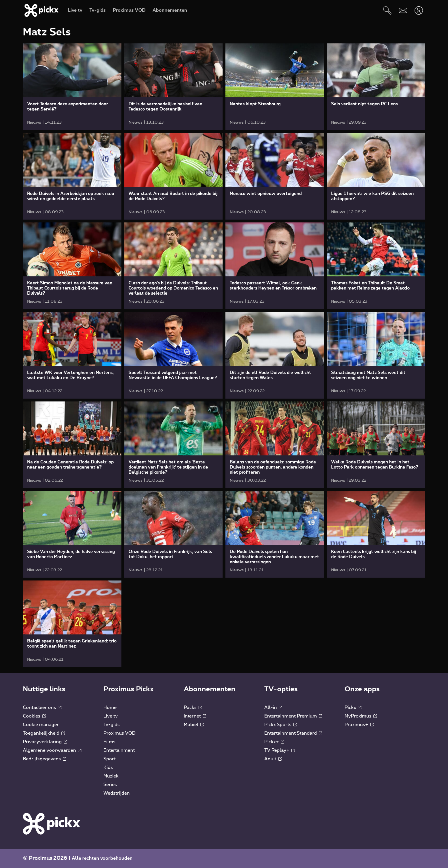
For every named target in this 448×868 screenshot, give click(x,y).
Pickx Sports (281, 725)
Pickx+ (274, 742)
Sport (110, 759)
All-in (273, 708)
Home (110, 708)
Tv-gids (112, 725)
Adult (273, 759)
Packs (193, 708)
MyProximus (361, 716)
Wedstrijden (117, 793)
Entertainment (119, 750)
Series (110, 785)
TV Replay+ (280, 750)
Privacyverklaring (45, 742)
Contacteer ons (42, 708)
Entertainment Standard (293, 733)
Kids (108, 767)
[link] (72, 87)
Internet (195, 716)
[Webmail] (403, 10)
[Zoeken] (387, 10)
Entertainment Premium (293, 716)
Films (109, 742)
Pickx (353, 708)
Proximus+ (359, 725)
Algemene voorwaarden (52, 750)
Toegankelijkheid (44, 733)
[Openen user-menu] (419, 10)
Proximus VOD (119, 733)
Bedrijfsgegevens (45, 759)
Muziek (111, 776)
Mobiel (194, 725)
